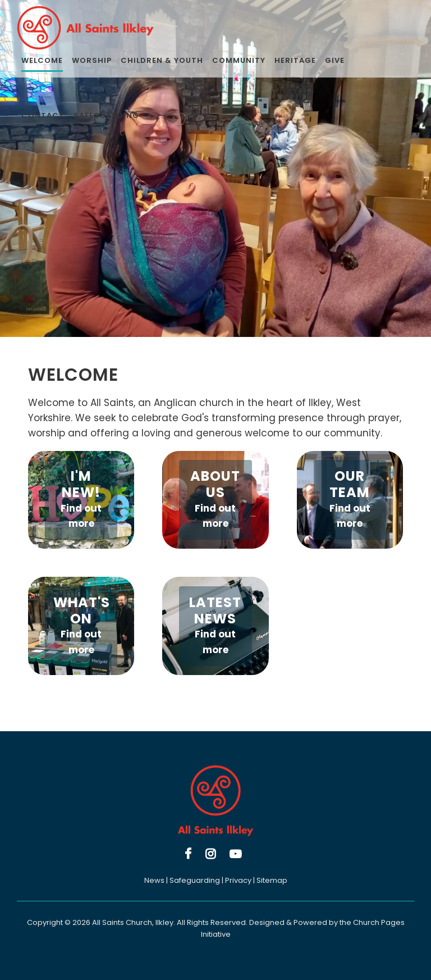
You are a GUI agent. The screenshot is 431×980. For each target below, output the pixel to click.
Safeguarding (106, 115)
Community (239, 60)
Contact (43, 115)
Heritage (295, 60)
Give (335, 60)
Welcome (42, 60)
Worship (92, 60)
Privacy (238, 880)
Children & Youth (162, 60)
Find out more (81, 516)
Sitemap (272, 880)
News (154, 880)
